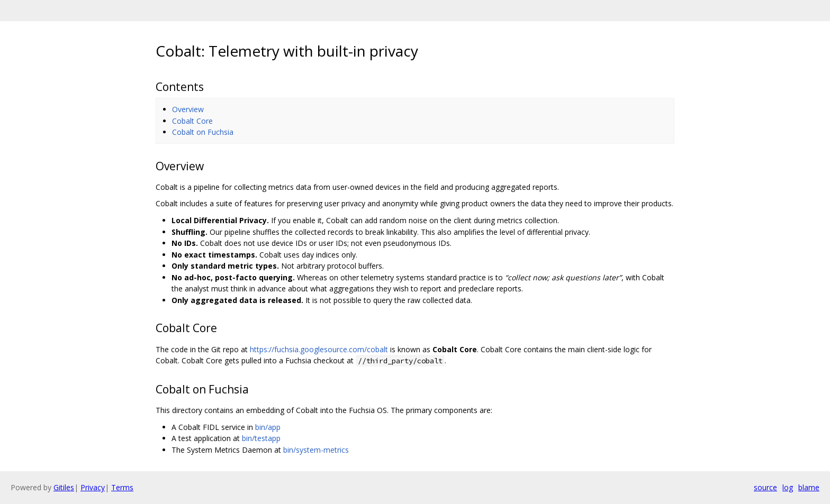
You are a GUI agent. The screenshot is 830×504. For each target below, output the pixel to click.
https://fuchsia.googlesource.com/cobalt (319, 349)
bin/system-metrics (316, 450)
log (788, 487)
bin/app (268, 427)
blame (809, 487)
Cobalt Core (192, 121)
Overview (188, 109)
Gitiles (64, 487)
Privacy (93, 487)
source (765, 487)
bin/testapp (261, 438)
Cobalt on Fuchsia (203, 132)
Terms (122, 487)
